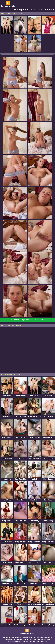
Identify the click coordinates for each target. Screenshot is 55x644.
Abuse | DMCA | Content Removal (35, 641)
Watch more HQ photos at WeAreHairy (27, 320)
